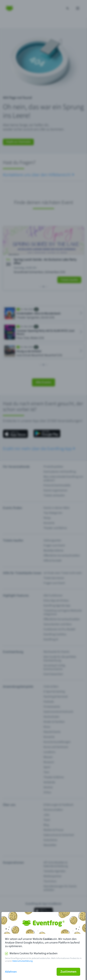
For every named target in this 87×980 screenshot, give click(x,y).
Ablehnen (11, 972)
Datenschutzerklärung (22, 961)
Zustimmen (68, 972)
